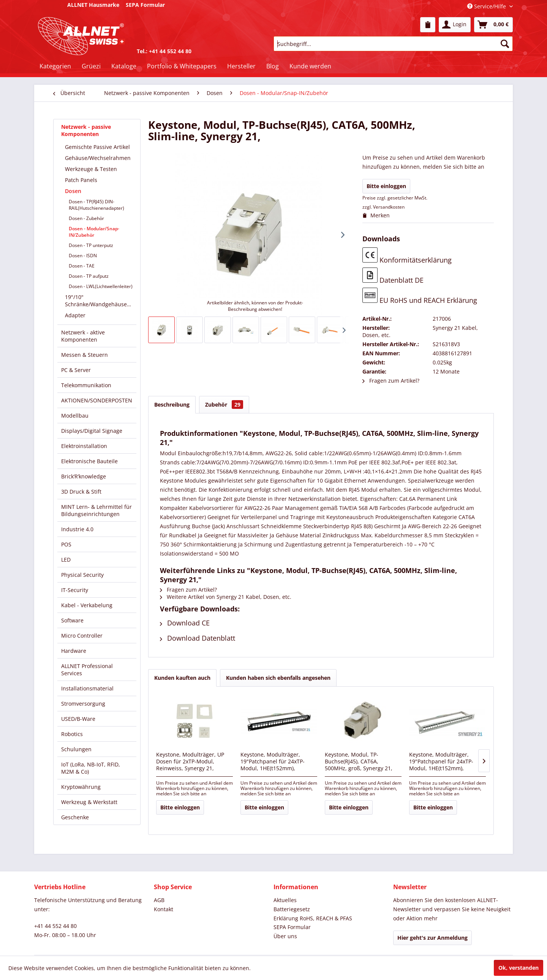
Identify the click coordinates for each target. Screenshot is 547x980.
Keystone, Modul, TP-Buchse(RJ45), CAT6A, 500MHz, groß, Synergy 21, (359, 762)
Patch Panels (81, 180)
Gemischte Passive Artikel (97, 147)
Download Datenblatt (198, 638)
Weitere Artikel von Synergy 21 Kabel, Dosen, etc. (226, 597)
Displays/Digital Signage (92, 431)
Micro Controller (82, 636)
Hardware (74, 651)
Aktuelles (285, 900)
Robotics (72, 734)
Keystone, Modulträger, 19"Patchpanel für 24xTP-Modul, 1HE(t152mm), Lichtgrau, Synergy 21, (441, 762)
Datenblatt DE (393, 276)
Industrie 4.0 (77, 529)
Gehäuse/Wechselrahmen (98, 158)
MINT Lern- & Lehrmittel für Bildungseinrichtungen (96, 510)
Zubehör (224, 405)
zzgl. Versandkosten (383, 207)
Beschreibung (172, 405)
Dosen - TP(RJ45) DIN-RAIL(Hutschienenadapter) (96, 205)
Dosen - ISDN (83, 256)
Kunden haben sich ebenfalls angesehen (278, 678)
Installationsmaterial (87, 688)
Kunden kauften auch (182, 678)
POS (66, 544)
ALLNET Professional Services (87, 670)
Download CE (185, 623)
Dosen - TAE (82, 266)
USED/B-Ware (78, 719)
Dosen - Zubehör (86, 218)
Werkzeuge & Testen (91, 169)
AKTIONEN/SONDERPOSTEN (97, 400)
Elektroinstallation (84, 446)
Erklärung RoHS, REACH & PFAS (313, 918)
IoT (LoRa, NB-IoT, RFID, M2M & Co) (91, 768)
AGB (159, 900)
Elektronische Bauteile (89, 461)
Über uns (285, 936)
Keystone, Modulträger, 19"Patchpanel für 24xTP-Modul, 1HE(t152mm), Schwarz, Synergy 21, (273, 762)
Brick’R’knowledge (84, 476)
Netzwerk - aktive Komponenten (83, 336)
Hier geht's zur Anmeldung (432, 938)
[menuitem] (428, 25)
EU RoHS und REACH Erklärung (420, 296)
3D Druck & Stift (81, 492)
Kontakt (164, 909)
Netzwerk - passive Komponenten (86, 130)
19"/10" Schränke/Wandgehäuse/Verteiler (101, 301)
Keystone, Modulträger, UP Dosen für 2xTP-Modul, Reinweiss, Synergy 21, (190, 762)
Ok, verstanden (519, 968)
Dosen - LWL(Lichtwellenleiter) (101, 286)
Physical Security (82, 575)
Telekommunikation (86, 385)
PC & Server (76, 370)
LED (66, 560)
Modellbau (75, 416)
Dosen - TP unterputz (91, 245)
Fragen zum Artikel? (391, 381)
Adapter (75, 315)
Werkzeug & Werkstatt (89, 802)
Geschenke (75, 817)
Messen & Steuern (85, 355)
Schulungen (76, 749)
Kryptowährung (81, 787)
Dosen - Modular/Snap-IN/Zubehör (94, 232)
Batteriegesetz (292, 909)
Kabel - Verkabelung (87, 605)
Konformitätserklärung (407, 256)
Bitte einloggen (386, 186)
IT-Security (75, 590)
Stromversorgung (83, 704)
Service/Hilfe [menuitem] (487, 6)
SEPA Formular (292, 927)
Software (72, 620)
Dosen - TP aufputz (89, 276)
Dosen (73, 191)
